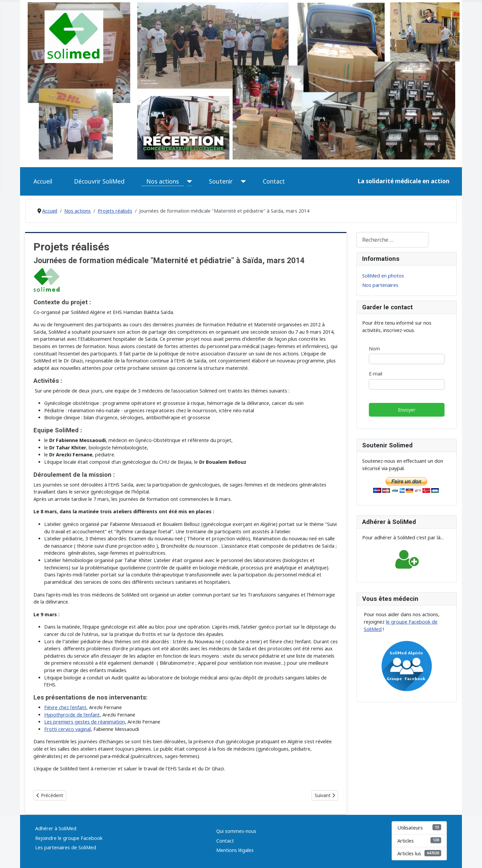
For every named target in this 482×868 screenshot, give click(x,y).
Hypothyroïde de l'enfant (72, 715)
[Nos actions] (188, 181)
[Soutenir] (242, 181)
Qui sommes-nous (236, 831)
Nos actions (163, 181)
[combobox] (392, 240)
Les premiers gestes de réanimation (85, 722)
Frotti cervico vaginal (67, 729)
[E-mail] (407, 384)
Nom (374, 349)
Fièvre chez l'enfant (65, 707)
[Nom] (407, 359)
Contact (274, 181)
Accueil (43, 181)
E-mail (376, 374)
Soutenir (221, 181)
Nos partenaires (380, 285)
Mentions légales (235, 850)
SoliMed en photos (383, 276)
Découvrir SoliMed (99, 181)
